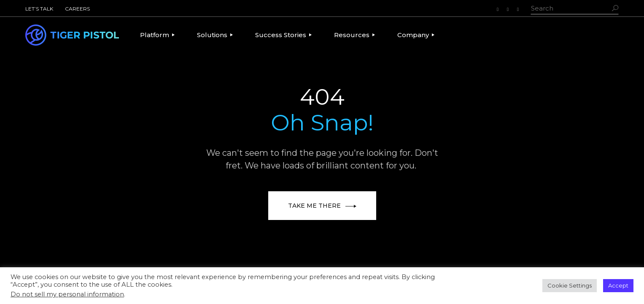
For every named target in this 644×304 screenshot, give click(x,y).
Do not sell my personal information (67, 294)
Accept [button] (618, 285)
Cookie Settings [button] (570, 285)
